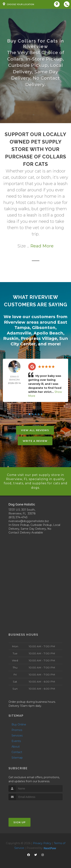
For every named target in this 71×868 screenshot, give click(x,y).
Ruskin (11, 338)
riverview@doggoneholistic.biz (29, 521)
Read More (42, 246)
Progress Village (39, 338)
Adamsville (19, 333)
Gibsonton (44, 328)
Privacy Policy (42, 843)
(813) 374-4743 (18, 517)
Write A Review (35, 441)
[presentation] (29, 807)
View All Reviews (35, 430)
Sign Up (20, 822)
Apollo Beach (48, 333)
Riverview (15, 322)
